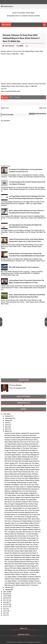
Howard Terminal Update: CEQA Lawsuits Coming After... (22, 438)
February (8, 587)
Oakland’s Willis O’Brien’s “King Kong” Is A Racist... (21, 575)
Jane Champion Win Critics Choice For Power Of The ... (22, 536)
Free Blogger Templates (33, 642)
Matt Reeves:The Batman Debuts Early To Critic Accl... (22, 585)
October (8, 416)
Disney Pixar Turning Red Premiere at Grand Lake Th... (22, 540)
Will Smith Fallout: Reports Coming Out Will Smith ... (21, 436)
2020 (5, 594)
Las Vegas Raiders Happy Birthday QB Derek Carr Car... (22, 457)
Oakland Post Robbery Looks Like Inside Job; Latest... (22, 485)
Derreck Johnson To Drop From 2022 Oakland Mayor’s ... (22, 478)
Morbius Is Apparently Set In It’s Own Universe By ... (21, 491)
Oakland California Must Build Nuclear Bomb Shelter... (22, 506)
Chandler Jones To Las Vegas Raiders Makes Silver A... (22, 523)
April (7, 429)
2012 (5, 611)
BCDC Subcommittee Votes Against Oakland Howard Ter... (23, 530)
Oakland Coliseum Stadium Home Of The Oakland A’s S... (23, 446)
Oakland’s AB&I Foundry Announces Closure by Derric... (22, 547)
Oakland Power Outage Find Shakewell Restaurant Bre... (22, 579)
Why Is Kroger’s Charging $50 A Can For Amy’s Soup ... (22, 504)
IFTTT (5, 89)
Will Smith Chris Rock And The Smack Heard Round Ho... (22, 461)
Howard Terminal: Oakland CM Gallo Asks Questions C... (22, 489)
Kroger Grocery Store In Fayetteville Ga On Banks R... (21, 450)
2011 (5, 613)
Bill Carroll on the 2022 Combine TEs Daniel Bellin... (21, 500)
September (9, 418)
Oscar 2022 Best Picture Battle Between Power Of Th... (22, 468)
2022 (5, 414)
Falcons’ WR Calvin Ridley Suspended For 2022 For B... (22, 568)
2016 (5, 602)
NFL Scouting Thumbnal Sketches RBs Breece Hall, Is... (22, 562)
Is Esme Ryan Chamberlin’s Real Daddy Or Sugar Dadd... (22, 555)
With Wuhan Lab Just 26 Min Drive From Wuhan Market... (23, 570)
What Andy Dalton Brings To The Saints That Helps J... (22, 448)
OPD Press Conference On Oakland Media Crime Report (23, 521)
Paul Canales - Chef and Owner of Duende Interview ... (22, 517)
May (7, 427)
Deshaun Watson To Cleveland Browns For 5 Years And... (23, 515)
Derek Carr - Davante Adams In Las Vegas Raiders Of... (22, 508)
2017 (5, 600)
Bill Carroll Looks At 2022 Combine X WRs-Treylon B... (22, 502)
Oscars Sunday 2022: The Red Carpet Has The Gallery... (22, 463)
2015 (5, 604)
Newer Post (5, 108)
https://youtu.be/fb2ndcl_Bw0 (11, 91)
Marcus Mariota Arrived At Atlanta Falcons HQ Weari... (22, 474)
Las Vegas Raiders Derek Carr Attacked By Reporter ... (22, 444)
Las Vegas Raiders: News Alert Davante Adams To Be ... (22, 495)
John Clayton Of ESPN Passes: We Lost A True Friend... (22, 510)
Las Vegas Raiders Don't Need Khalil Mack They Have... (22, 542)
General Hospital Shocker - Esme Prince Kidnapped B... (22, 455)
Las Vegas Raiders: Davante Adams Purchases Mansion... (23, 577)
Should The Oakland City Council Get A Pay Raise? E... (22, 553)
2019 (5, 596)
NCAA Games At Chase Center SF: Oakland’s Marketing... (23, 487)
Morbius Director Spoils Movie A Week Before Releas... (22, 480)
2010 (5, 615)
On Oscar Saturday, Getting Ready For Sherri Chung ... (21, 483)
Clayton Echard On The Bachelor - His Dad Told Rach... (22, 534)
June (7, 425)
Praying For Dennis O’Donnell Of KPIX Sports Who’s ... (22, 440)
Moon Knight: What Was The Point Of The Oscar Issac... (22, 442)
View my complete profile (18, 388)
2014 (5, 607)
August (7, 420)
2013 (5, 609)
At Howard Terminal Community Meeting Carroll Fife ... (22, 512)
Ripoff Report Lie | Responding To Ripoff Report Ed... (22, 566)
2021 (5, 592)
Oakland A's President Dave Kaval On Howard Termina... (22, 525)
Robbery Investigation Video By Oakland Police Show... (22, 560)
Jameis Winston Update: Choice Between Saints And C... (22, 498)
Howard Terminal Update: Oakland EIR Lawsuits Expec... (22, 433)
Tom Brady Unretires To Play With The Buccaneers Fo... (22, 538)
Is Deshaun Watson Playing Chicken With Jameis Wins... (22, 519)
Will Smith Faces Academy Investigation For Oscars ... (22, 459)
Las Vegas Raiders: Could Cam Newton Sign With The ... (22, 453)
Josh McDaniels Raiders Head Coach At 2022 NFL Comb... (23, 583)
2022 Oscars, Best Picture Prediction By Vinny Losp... (22, 472)
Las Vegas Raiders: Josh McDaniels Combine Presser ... (23, 581)
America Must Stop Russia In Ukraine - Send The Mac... (22, 572)
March (7, 431)
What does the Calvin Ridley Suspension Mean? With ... (22, 564)
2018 (5, 598)
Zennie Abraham (16, 385)
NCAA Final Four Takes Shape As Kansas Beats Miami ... (23, 470)
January (8, 590)
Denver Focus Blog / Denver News (23, 13)
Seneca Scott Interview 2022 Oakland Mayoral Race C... (22, 476)
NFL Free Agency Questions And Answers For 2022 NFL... (23, 532)
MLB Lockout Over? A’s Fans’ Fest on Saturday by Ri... (22, 549)
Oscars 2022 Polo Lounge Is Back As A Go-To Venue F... (22, 465)
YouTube (17, 97)
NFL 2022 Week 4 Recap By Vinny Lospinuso (24, 267)
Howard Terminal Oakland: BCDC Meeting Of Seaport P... (22, 528)
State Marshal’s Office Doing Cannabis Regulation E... (21, 493)
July (6, 423)
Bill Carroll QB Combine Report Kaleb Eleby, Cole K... (21, 551)
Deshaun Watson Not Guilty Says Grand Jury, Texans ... (22, 545)
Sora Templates (19, 642)
